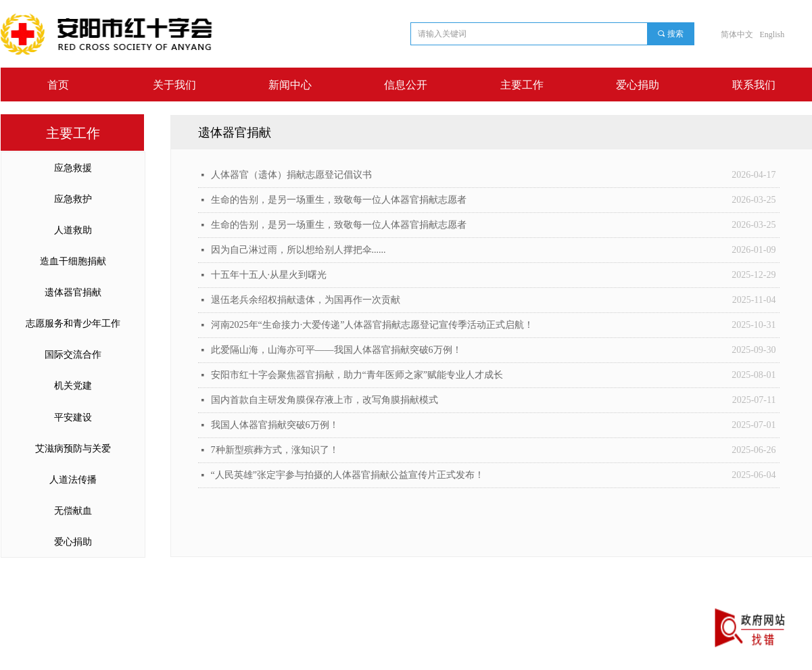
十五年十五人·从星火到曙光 (269, 275)
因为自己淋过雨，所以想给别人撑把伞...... (298, 250)
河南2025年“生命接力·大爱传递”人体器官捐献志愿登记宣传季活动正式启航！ (373, 325)
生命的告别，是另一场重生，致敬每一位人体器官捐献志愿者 (339, 200)
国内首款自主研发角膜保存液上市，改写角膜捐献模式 (325, 400)
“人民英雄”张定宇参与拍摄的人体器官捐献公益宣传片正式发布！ (348, 475)
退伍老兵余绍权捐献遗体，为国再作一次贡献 (306, 300)
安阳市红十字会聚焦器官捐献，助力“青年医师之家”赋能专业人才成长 (357, 375)
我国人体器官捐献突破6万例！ (275, 425)
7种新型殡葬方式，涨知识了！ (275, 450)
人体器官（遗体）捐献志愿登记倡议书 (291, 175)
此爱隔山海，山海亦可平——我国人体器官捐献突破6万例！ (336, 350)
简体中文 (737, 34)
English (772, 34)
